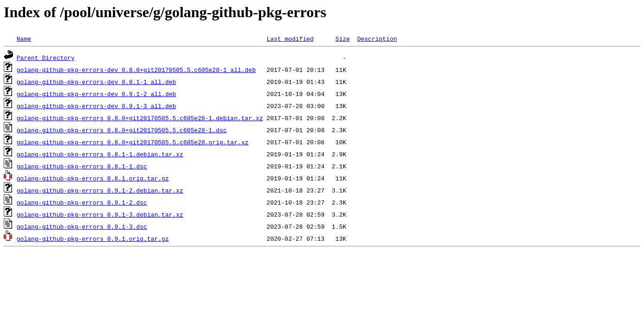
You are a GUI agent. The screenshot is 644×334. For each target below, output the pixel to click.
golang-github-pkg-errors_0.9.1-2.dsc (82, 202)
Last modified (290, 39)
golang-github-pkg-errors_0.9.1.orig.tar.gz (93, 238)
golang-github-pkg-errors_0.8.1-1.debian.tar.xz (100, 154)
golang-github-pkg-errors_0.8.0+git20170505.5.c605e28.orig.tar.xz (133, 142)
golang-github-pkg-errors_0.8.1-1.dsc (82, 166)
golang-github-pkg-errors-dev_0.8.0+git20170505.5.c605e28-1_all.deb (136, 70)
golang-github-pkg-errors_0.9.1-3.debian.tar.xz (100, 214)
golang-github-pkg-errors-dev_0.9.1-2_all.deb (96, 94)
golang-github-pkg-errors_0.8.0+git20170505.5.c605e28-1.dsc (122, 130)
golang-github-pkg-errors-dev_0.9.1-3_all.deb (96, 106)
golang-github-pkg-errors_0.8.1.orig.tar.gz (93, 178)
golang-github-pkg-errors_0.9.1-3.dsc (82, 226)
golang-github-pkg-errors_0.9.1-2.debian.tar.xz (100, 190)
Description (377, 39)
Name (24, 39)
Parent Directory (46, 58)
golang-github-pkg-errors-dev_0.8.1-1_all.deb (96, 82)
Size (342, 39)
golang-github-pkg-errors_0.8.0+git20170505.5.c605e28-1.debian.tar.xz (140, 118)
